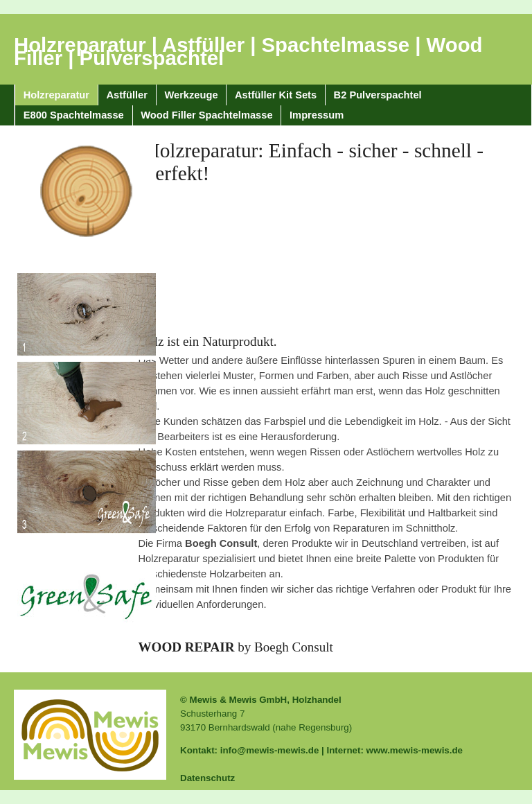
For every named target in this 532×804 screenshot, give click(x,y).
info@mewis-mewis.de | (274, 750)
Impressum (317, 115)
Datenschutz (207, 778)
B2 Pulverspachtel (378, 95)
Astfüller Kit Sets (276, 95)
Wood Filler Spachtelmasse (206, 115)
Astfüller (127, 95)
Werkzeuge (191, 95)
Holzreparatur (56, 95)
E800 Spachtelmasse (74, 115)
